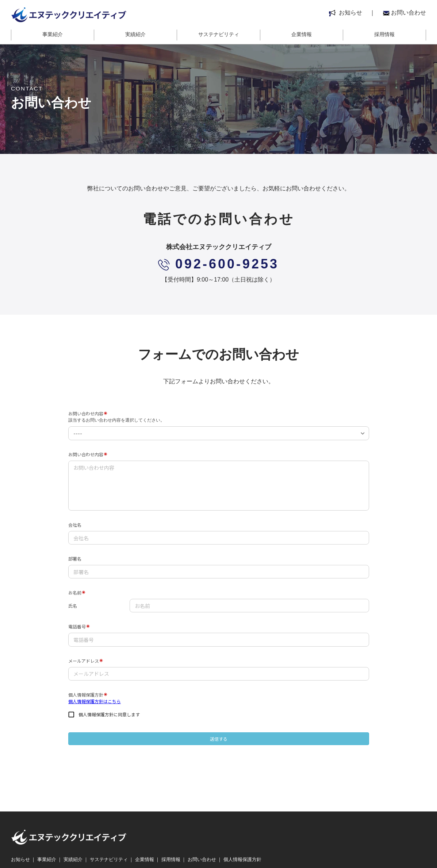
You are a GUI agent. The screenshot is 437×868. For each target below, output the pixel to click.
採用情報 (384, 34)
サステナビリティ (219, 34)
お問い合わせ (405, 13)
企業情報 (302, 34)
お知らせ (346, 13)
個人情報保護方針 (242, 860)
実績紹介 (135, 34)
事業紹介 (53, 34)
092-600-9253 (218, 264)
